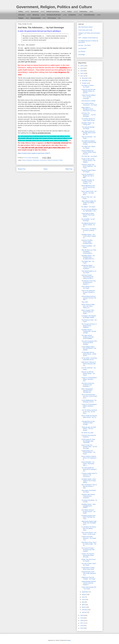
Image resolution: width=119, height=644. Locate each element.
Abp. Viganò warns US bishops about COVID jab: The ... (89, 133)
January (84, 612)
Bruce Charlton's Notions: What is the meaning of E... (89, 458)
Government (35, 12)
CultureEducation (89, 15)
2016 (82, 626)
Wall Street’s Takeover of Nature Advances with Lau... (89, 364)
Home (45, 169)
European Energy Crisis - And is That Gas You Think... (89, 517)
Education (22, 15)
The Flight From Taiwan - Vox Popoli (89, 147)
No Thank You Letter (87, 433)
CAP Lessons (52, 18)
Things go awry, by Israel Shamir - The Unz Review (89, 429)
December (85, 78)
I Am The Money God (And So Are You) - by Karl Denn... (89, 412)
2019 (82, 618)
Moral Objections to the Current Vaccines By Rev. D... (88, 187)
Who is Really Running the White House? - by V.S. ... (89, 417)
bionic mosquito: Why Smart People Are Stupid (88, 312)
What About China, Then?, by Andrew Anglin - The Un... (89, 544)
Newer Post (22, 169)
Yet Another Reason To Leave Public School (88, 120)
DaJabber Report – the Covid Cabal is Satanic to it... (89, 236)
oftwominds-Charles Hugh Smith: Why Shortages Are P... (89, 523)
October (84, 83)
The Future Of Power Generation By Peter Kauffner (88, 550)
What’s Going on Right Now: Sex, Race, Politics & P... (88, 306)
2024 (82, 68)
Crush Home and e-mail (85, 30)
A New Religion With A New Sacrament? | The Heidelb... (89, 348)
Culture (69, 12)
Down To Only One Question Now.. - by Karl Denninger (89, 447)
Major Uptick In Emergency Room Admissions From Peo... (89, 109)
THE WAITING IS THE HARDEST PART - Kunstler (88, 423)
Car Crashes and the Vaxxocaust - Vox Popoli (89, 104)
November (85, 81)
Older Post (69, 169)
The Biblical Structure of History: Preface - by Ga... (88, 225)
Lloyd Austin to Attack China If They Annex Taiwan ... (88, 215)
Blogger (69, 640)
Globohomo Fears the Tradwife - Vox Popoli (88, 578)
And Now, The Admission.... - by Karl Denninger (89, 115)
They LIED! (85, 302)
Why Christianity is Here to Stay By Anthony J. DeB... (89, 486)
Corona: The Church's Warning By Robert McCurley (88, 555)
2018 (82, 621)
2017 (82, 623)
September (85, 592)
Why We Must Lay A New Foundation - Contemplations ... (89, 252)
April (83, 605)
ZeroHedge (82, 55)
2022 (82, 73)
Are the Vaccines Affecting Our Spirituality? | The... (89, 210)
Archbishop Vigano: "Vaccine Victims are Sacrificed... (88, 267)
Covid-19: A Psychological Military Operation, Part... (89, 379)
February (85, 610)
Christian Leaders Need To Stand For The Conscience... (89, 475)
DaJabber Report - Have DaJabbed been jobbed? (89, 506)
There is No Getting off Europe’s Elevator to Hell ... (88, 292)
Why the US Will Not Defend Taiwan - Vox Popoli (88, 373)
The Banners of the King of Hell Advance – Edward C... (89, 282)
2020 (82, 615)
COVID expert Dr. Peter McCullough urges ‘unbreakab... (88, 441)
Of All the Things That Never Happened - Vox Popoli (89, 166)
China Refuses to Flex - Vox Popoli (88, 287)
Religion (21, 18)
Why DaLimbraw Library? (86, 27)
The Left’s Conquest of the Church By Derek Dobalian (89, 343)
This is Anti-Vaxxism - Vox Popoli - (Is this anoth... (89, 533)
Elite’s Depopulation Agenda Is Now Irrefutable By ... (87, 391)
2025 (82, 66)
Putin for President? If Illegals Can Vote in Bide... (88, 176)
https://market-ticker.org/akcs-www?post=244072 (34, 153)
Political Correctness (53, 12)
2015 (82, 628)
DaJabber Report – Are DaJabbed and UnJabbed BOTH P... (88, 257)
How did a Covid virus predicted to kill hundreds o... (88, 385)
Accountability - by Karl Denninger (88, 220)
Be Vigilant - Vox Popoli (88, 207)
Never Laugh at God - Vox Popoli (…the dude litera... (89, 193)
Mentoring (36, 15)
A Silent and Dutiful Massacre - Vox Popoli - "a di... (89, 538)
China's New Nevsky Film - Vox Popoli (89, 588)
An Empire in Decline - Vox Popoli (88, 86)
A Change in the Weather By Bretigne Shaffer (89, 317)
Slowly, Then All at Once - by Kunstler (89, 560)
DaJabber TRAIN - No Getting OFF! (88, 124)
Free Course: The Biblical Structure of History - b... (89, 230)
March (84, 607)
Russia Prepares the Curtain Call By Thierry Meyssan (89, 152)
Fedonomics (83, 12)
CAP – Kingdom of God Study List (88, 38)
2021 (82, 76)
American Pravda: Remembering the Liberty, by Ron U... (88, 277)
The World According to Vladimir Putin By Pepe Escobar (89, 143)
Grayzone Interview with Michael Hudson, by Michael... (88, 91)
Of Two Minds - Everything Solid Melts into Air (89, 359)
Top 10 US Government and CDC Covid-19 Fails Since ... (89, 396)
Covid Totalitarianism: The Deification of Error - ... (89, 401)
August (84, 594)
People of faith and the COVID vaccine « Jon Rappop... (88, 160)
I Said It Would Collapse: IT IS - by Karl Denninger (89, 97)
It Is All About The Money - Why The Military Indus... (89, 528)
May (83, 602)
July (83, 597)
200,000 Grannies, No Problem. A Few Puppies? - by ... (88, 182)
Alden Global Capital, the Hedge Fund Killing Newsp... (89, 203)
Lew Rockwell (82, 48)
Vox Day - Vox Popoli (84, 45)
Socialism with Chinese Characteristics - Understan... (88, 496)
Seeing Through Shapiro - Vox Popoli (89, 171)
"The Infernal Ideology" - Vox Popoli (89, 128)
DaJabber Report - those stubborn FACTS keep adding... (89, 481)
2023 (82, 71)
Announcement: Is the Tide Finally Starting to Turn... (89, 573)
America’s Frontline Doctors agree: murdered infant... (87, 242)
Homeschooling (36, 18)
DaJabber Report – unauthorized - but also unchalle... (89, 331)
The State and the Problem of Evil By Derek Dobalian (88, 337)
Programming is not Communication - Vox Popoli (88, 452)
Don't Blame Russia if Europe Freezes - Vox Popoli (89, 512)
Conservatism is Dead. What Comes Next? (88, 568)
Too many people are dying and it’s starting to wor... (89, 469)
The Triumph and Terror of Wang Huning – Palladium (89, 326)
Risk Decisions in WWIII (88, 101)
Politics (21, 12)
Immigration (72, 15)
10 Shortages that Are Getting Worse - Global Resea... (89, 354)
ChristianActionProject (54, 15)
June (83, 600)
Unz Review (82, 51)
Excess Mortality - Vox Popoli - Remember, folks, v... (88, 464)
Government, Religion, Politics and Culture (54, 7)
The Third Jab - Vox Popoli (89, 156)
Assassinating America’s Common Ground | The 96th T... (89, 298)
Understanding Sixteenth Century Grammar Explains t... (89, 583)
